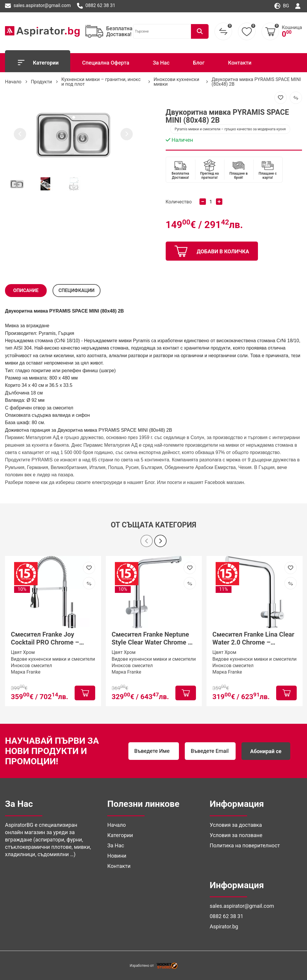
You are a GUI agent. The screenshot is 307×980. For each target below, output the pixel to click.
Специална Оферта (105, 63)
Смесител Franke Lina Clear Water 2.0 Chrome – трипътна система (253, 639)
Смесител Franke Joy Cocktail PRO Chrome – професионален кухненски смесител (51, 639)
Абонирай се (266, 751)
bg (282, 6)
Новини (117, 856)
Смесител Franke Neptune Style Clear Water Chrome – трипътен (152, 639)
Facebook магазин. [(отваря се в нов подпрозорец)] (225, 482)
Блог (199, 63)
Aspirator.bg (224, 926)
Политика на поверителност (245, 845)
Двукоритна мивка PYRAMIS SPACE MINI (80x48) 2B (256, 82)
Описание (26, 290)
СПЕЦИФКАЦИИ (77, 290)
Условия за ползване (236, 835)
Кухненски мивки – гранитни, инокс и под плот (101, 82)
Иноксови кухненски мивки (177, 82)
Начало (13, 82)
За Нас (161, 63)
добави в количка (212, 251)
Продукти (41, 82)
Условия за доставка (236, 825)
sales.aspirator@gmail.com (38, 6)
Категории (38, 63)
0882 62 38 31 (96, 6)
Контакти (240, 63)
